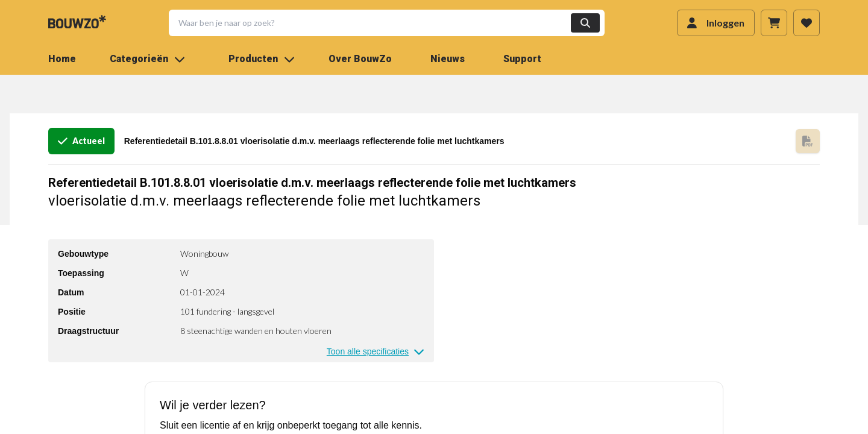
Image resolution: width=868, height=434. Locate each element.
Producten (262, 59)
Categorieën (147, 59)
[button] (379, 23)
